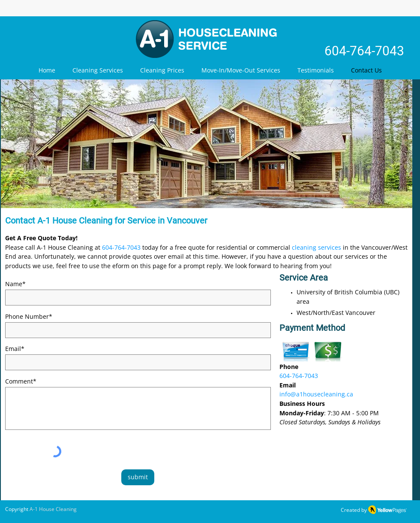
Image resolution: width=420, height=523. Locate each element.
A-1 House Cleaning (53, 509)
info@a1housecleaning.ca (316, 394)
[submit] (138, 477)
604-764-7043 (364, 51)
